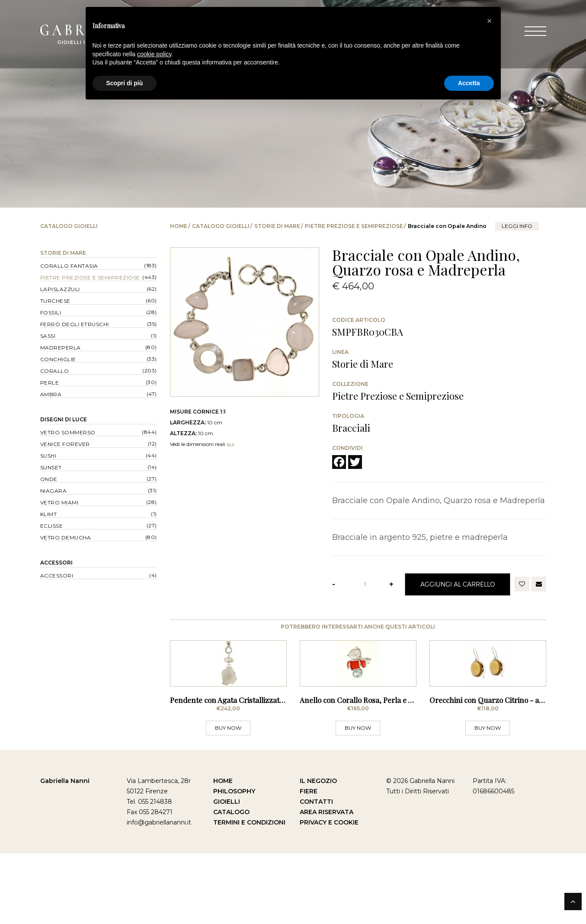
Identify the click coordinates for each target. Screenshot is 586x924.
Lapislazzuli (60, 289)
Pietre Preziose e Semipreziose (354, 226)
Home (179, 226)
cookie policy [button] (154, 54)
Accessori (56, 563)
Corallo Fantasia (69, 266)
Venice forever (65, 444)
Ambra (51, 394)
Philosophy (234, 862)
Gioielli (227, 872)
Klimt (49, 514)
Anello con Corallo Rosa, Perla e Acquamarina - (379, 770)
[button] (490, 21)
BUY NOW (228, 798)
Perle (50, 383)
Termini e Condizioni (249, 893)
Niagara (54, 491)
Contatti (316, 872)
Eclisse (52, 526)
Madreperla (61, 348)
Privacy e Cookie (329, 893)
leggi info (517, 226)
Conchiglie (58, 359)
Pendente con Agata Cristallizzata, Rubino (240, 770)
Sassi (48, 336)
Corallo (55, 371)
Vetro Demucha (66, 537)
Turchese (55, 301)
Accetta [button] (469, 83)
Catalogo (231, 882)
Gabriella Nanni (65, 851)
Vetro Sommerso (68, 432)
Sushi (48, 456)
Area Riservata (327, 882)
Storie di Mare (277, 226)
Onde (49, 479)
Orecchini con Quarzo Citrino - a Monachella (505, 770)
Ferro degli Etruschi (75, 324)
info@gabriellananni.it (159, 893)
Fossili (51, 313)
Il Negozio (318, 851)
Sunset (51, 467)
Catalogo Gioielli (221, 226)
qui (231, 444)
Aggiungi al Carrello (458, 584)
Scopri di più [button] (125, 83)
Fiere (309, 862)
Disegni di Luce (64, 419)
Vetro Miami (59, 502)
